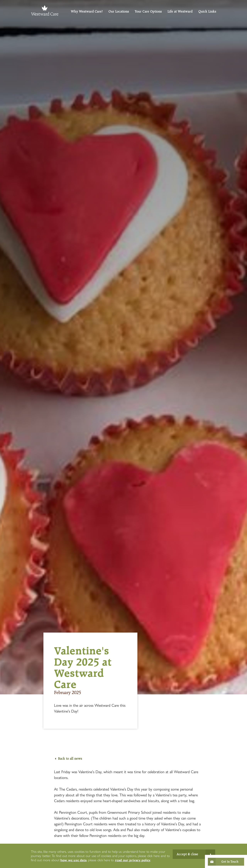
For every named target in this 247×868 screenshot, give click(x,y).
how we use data (73, 860)
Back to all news (70, 758)
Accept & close (187, 854)
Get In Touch (230, 862)
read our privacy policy (133, 860)
